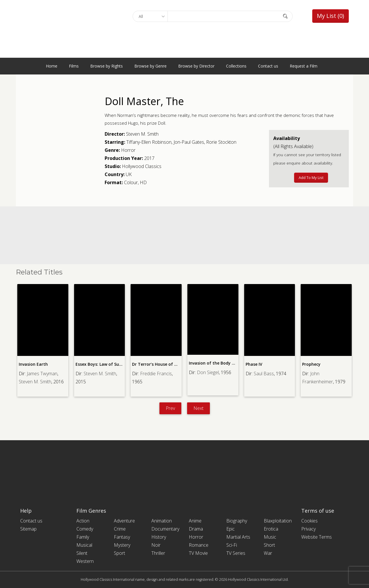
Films (74, 66)
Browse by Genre (150, 66)
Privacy (308, 529)
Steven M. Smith (142, 134)
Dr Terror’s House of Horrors (161, 364)
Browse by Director (196, 66)
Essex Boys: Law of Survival (103, 364)
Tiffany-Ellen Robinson (149, 142)
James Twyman (42, 374)
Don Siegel (208, 372)
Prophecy (311, 364)
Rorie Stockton (221, 142)
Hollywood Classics (142, 166)
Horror (128, 150)
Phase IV (254, 364)
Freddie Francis (156, 374)
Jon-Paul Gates (189, 142)
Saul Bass (264, 374)
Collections (236, 66)
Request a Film (304, 66)
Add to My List (311, 178)
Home (52, 66)
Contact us (268, 66)
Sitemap (28, 529)
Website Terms (317, 537)
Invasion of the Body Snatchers (220, 363)
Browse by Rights (107, 66)
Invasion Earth (33, 364)
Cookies (309, 521)
